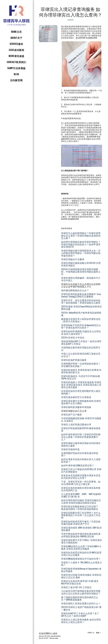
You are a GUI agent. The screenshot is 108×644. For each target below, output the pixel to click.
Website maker (54, 638)
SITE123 (46, 638)
